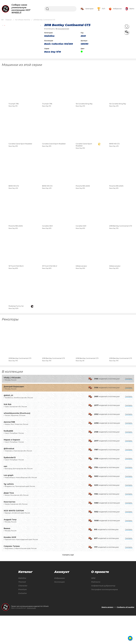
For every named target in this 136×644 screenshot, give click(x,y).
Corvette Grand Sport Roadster (20, 152)
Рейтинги (95, 610)
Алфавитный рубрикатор (103, 614)
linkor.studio (31, 636)
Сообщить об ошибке (126, 636)
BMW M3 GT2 (114, 152)
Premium (22, 618)
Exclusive (22, 622)
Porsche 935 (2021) (83, 198)
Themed (22, 610)
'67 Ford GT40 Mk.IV (16, 286)
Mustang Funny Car (16, 330)
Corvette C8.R (47, 242)
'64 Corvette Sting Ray (84, 108)
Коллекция (59, 610)
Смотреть (129, 407)
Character (23, 614)
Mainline (22, 606)
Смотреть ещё (68, 583)
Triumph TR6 (14, 108)
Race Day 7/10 (53, 52)
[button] (3, 25)
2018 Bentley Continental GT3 (121, 242)
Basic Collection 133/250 (59, 44)
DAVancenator (81, 286)
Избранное (59, 606)
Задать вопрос (107, 636)
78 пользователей (62, 29)
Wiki (92, 606)
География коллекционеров (104, 618)
